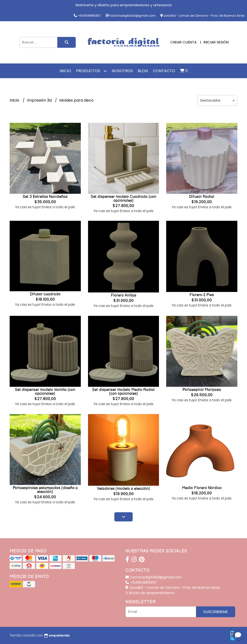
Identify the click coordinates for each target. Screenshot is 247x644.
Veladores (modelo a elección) (123, 489)
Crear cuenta (183, 42)
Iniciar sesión (216, 42)
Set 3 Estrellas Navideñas (45, 197)
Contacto (164, 71)
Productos (91, 71)
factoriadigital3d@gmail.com (154, 577)
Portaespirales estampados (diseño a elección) (45, 490)
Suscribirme (216, 612)
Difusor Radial (202, 197)
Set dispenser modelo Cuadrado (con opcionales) (123, 199)
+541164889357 (141, 582)
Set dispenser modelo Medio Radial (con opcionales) (123, 392)
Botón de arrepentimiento (150, 593)
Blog (143, 71)
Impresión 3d (40, 100)
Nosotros (122, 71)
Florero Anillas (123, 295)
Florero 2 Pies (202, 295)
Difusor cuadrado (45, 294)
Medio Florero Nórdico (202, 488)
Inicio (65, 71)
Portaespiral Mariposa (202, 390)
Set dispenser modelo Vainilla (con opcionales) (45, 392)
